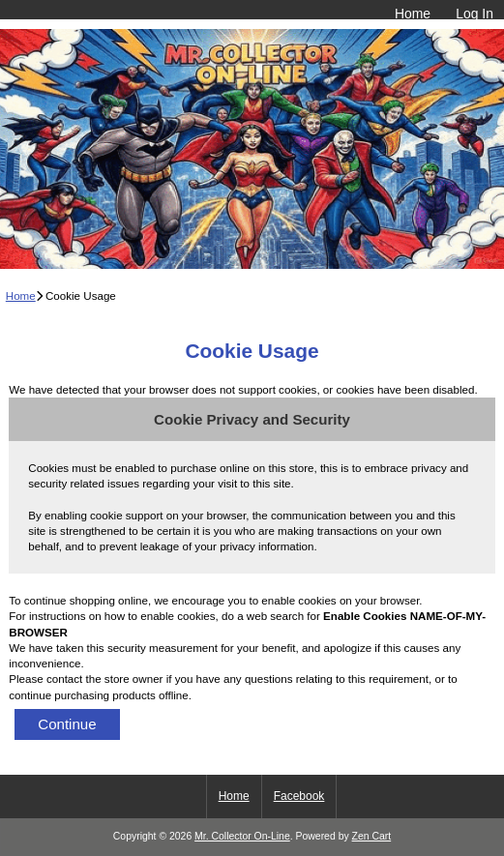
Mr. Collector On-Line (242, 836)
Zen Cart (372, 836)
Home (413, 14)
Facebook (299, 796)
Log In (474, 14)
